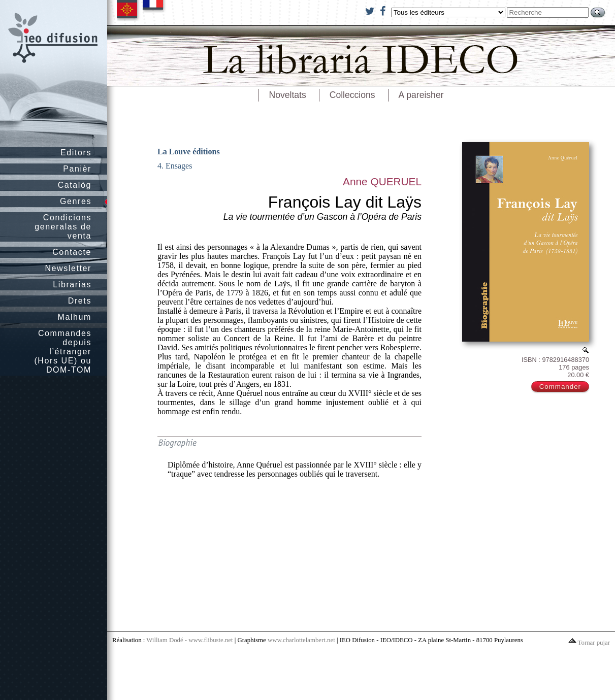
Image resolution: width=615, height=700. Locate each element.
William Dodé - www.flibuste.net (189, 640)
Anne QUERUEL (382, 181)
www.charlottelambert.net (301, 640)
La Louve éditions (189, 152)
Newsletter (68, 268)
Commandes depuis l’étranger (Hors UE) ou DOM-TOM (63, 352)
